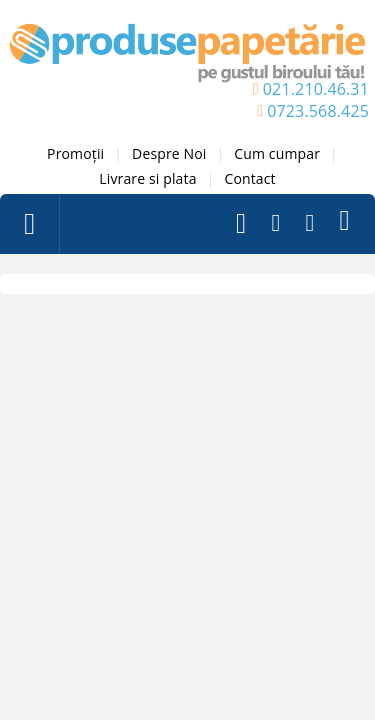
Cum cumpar (277, 153)
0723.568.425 (318, 111)
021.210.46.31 (316, 89)
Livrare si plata (147, 178)
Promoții (75, 153)
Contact (249, 178)
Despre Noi (169, 153)
